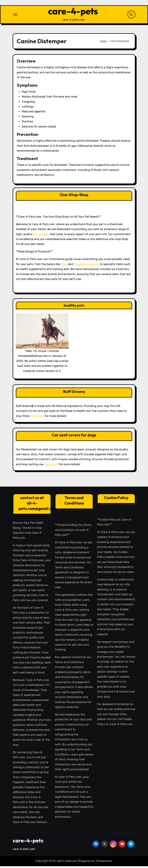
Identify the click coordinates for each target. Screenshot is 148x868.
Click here (37, 418)
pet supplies (41, 236)
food (64, 266)
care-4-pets (73, 12)
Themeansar (104, 863)
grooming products (86, 266)
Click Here (51, 466)
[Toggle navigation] (15, 15)
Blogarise (85, 863)
